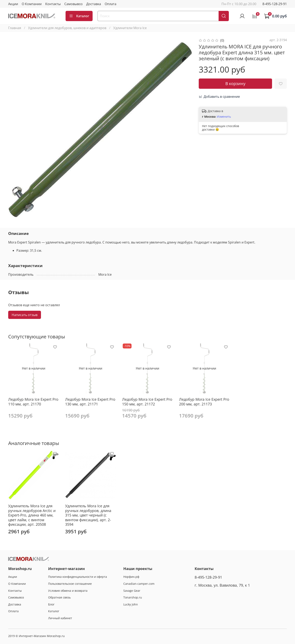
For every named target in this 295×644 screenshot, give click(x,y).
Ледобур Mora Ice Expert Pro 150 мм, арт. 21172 (147, 402)
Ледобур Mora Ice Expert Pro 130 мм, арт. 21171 (90, 402)
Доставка (94, 4)
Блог (51, 604)
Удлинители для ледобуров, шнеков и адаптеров (67, 28)
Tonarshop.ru (133, 597)
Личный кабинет (60, 618)
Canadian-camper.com (139, 584)
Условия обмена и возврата (68, 591)
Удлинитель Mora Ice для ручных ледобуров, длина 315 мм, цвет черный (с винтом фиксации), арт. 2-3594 (88, 515)
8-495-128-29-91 (275, 4)
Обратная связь (59, 597)
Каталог (79, 16)
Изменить (224, 117)
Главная (15, 28)
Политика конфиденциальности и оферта (78, 577)
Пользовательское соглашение (70, 584)
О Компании (32, 4)
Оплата (111, 4)
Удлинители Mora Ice (130, 28)
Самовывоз (73, 4)
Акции (13, 4)
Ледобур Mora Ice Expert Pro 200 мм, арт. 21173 (204, 402)
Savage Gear (132, 591)
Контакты (53, 4)
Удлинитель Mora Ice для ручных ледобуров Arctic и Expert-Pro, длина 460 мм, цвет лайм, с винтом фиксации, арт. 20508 (32, 515)
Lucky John (131, 604)
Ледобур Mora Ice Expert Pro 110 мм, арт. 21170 (33, 402)
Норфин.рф (131, 577)
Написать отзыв (25, 315)
